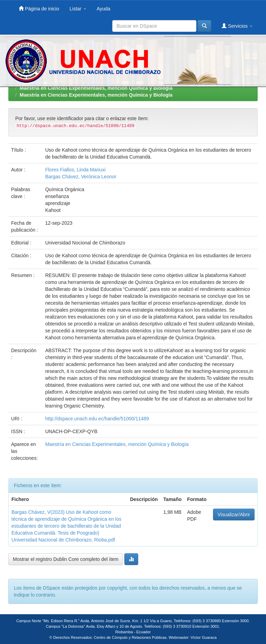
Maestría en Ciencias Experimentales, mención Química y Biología (96, 88)
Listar (78, 9)
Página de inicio (39, 8)
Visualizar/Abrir (234, 515)
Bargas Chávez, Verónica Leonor (81, 177)
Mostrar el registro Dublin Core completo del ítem (66, 559)
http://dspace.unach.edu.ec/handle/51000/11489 (97, 419)
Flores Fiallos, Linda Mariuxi (75, 170)
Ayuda (103, 9)
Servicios (237, 26)
